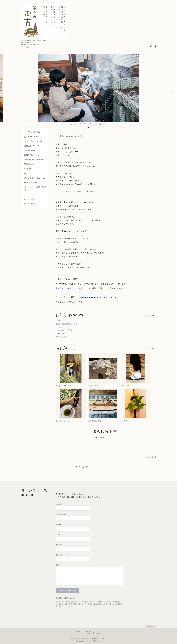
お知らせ (60, 288)
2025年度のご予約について (68, 330)
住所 (58, 535)
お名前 (59, 504)
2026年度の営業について (67, 324)
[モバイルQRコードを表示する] (36, 204)
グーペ (88, 641)
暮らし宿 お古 (83, 638)
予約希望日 (60, 545)
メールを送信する (67, 591)
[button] (5, 91)
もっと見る (152, 315)
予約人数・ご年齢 (63, 555)
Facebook (83, 297)
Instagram (95, 297)
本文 (57, 565)
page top (150, 626)
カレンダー (70, 288)
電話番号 (59, 524)
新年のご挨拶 (62, 337)
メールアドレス (62, 514)
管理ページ (97, 641)
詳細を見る (152, 457)
